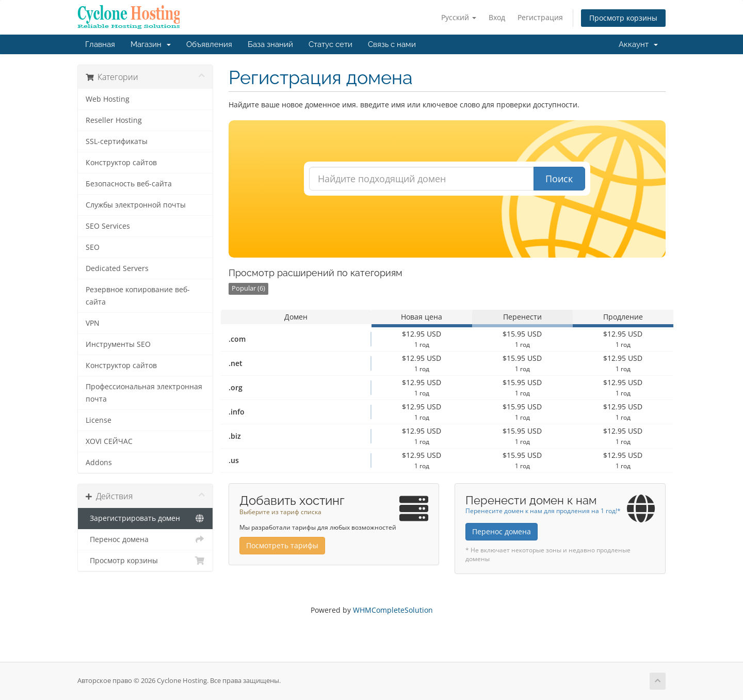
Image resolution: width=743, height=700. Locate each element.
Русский (459, 17)
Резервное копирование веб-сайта (138, 296)
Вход (497, 17)
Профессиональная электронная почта (144, 393)
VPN (93, 323)
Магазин (151, 44)
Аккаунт (638, 44)
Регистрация (540, 17)
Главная (100, 44)
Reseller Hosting (114, 120)
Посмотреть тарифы (282, 545)
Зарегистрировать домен (145, 518)
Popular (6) (248, 288)
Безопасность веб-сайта (129, 184)
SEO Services (108, 226)
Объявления (209, 44)
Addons (99, 463)
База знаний (270, 44)
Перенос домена (145, 539)
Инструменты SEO (118, 344)
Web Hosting (108, 99)
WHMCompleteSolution (393, 610)
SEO (93, 247)
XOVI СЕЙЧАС (109, 441)
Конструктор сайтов (121, 163)
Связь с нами (392, 44)
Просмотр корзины (623, 18)
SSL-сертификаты (117, 141)
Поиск (559, 179)
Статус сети (330, 44)
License (99, 420)
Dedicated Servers (117, 268)
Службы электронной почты (136, 205)
